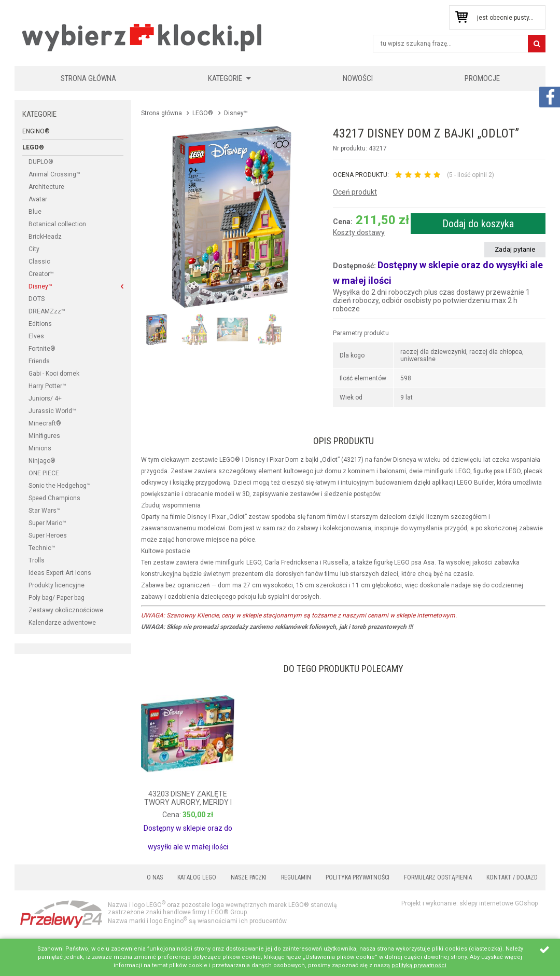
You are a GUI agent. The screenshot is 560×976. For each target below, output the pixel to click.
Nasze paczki (249, 877)
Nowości (358, 78)
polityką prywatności (419, 965)
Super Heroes (48, 535)
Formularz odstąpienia (438, 877)
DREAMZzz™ (47, 311)
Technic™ (42, 548)
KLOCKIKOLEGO (143, 37)
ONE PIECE (44, 473)
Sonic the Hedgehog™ (60, 486)
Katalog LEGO (197, 877)
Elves (36, 336)
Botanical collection (57, 224)
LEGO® (33, 147)
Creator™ (41, 274)
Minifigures (44, 436)
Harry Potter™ (47, 386)
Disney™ (40, 286)
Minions (40, 448)
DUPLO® (41, 162)
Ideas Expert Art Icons (60, 573)
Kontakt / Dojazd (512, 877)
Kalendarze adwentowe (62, 623)
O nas (155, 877)
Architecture (46, 187)
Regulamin (296, 877)
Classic (39, 262)
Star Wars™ (45, 511)
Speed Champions (54, 498)
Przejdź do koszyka (461, 17)
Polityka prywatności (358, 877)
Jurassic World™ (52, 411)
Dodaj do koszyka (478, 224)
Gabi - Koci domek (54, 374)
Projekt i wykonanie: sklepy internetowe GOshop (470, 903)
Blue (35, 212)
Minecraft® (45, 423)
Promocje (482, 78)
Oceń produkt (355, 192)
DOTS (37, 299)
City (34, 249)
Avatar (38, 199)
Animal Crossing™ (54, 174)
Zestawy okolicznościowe (66, 610)
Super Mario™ (47, 523)
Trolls (37, 560)
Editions (40, 324)
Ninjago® (42, 461)
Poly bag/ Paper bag (57, 598)
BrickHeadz (45, 237)
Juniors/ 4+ (45, 398)
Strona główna (88, 78)
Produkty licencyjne (57, 585)
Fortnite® (42, 349)
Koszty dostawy (359, 233)
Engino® (36, 131)
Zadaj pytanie (515, 249)
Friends (39, 361)
